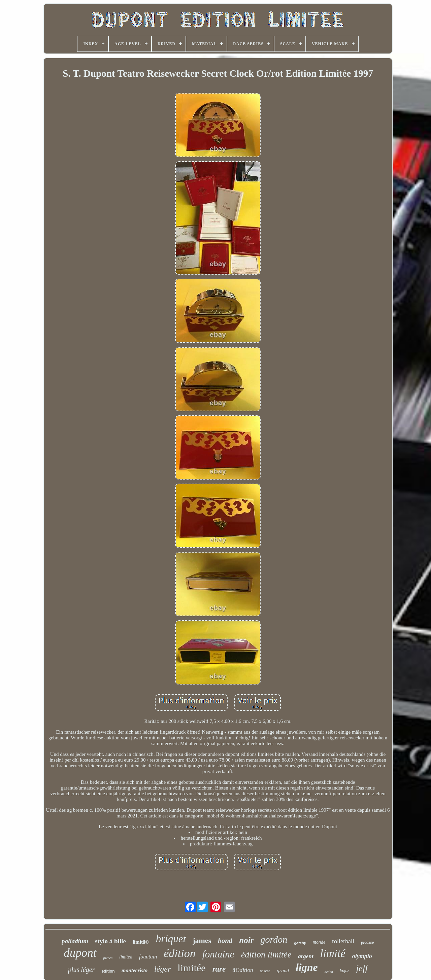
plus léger (81, 970)
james (202, 940)
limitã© (141, 942)
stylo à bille (110, 941)
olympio (362, 956)
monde (319, 942)
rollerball (343, 941)
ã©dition (243, 970)
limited (126, 957)
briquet (171, 939)
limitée (191, 968)
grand (283, 971)
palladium (75, 941)
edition (108, 971)
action (329, 972)
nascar (265, 971)
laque (345, 971)
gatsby (300, 943)
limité (333, 953)
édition (179, 953)
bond (225, 941)
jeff (362, 968)
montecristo (135, 970)
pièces (108, 958)
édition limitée (266, 955)
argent (306, 956)
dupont (80, 953)
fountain (148, 957)
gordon (274, 939)
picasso (368, 942)
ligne (307, 967)
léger (162, 969)
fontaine (218, 954)
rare (219, 969)
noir (246, 940)
